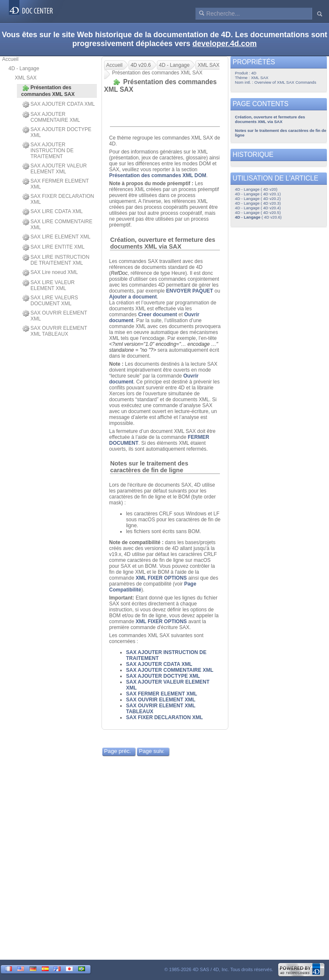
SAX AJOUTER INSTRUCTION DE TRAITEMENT (48, 151)
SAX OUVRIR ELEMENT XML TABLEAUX (55, 331)
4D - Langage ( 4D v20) (256, 189)
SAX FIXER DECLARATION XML (58, 199)
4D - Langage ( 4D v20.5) (258, 212)
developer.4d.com (225, 44)
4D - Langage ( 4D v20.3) (258, 203)
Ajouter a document (133, 297)
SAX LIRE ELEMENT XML (56, 237)
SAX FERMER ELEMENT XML (56, 184)
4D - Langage (24, 68)
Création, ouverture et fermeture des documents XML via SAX (163, 243)
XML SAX (26, 78)
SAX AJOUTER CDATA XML (59, 104)
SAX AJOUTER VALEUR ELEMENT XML (55, 169)
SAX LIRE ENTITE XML (53, 247)
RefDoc (119, 273)
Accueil (10, 59)
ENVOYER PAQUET (190, 291)
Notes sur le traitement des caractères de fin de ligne (149, 467)
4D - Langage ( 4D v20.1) (258, 194)
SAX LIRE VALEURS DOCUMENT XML (50, 301)
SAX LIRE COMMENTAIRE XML (57, 224)
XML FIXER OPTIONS (161, 578)
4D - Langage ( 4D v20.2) (258, 198)
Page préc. (118, 751)
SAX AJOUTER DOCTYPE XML (57, 132)
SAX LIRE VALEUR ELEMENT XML (48, 285)
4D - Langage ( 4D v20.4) (258, 208)
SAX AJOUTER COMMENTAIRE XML (51, 117)
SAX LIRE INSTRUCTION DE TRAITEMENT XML (56, 260)
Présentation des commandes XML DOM (158, 175)
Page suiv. (152, 751)
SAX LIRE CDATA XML (53, 212)
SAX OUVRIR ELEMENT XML (55, 316)
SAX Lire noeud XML (50, 273)
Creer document (158, 315)
